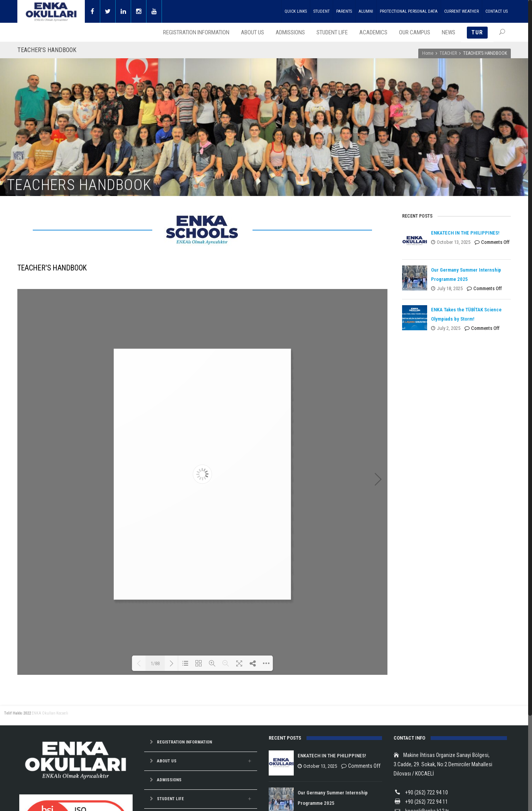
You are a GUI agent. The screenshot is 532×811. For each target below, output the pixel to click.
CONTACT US (497, 11)
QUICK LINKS (296, 11)
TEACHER (448, 53)
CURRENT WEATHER (461, 11)
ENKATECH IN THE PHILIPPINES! (465, 233)
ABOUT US (167, 761)
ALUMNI (366, 11)
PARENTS (344, 11)
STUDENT (322, 11)
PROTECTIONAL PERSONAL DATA (409, 11)
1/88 (155, 663)
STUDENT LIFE (170, 799)
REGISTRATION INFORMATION (184, 742)
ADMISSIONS (169, 780)
